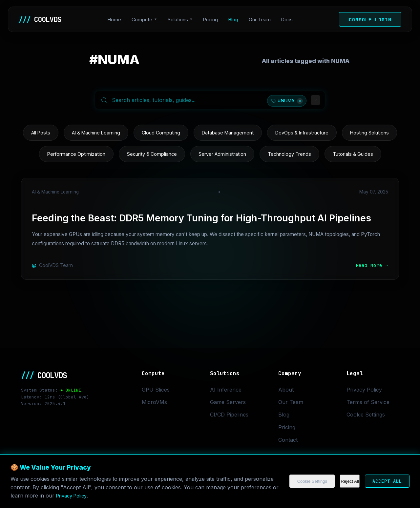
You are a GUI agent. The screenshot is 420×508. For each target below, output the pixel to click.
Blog (235, 20)
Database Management (228, 133)
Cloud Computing (161, 133)
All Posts (41, 133)
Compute (144, 20)
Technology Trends (289, 154)
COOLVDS (42, 19)
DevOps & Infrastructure (302, 133)
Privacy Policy (126, 496)
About (286, 390)
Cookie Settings (302, 481)
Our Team (261, 20)
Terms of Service (368, 402)
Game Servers (228, 402)
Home (116, 20)
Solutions (179, 20)
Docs (289, 20)
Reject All (342, 481)
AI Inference (226, 390)
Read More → (372, 265)
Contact (288, 440)
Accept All (383, 481)
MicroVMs (154, 402)
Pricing (212, 20)
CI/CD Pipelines (229, 415)
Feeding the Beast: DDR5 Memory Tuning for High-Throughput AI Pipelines (201, 218)
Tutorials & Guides (353, 154)
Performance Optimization (76, 154)
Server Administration (222, 154)
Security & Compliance (152, 154)
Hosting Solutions (369, 133)
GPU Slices (156, 390)
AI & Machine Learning (96, 133)
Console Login (370, 20)
